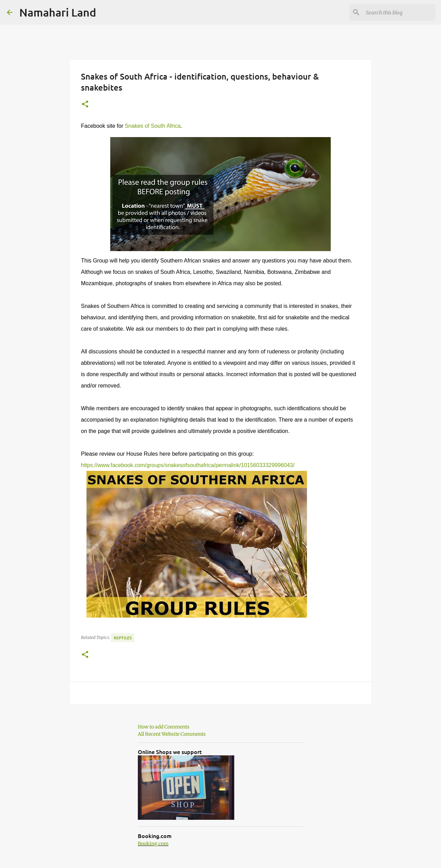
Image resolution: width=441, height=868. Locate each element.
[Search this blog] (399, 12)
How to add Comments (164, 727)
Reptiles (123, 638)
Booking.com (153, 844)
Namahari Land (58, 12)
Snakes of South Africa (153, 126)
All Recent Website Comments (172, 734)
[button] (85, 105)
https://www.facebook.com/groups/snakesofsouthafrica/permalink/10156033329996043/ (188, 465)
